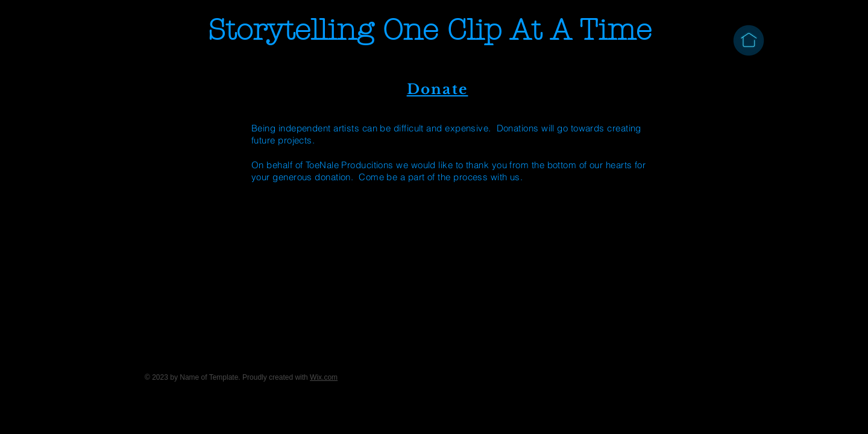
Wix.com (324, 377)
